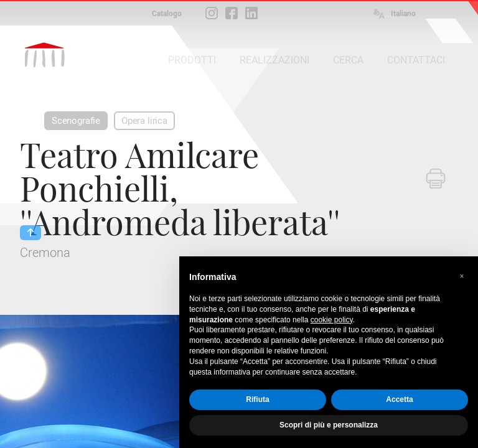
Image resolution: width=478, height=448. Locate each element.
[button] (462, 276)
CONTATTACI (416, 60)
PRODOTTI (192, 60)
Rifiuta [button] (257, 399)
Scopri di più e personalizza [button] (329, 425)
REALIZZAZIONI (274, 60)
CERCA (348, 60)
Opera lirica (144, 121)
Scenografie (76, 121)
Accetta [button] (399, 399)
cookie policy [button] (332, 320)
